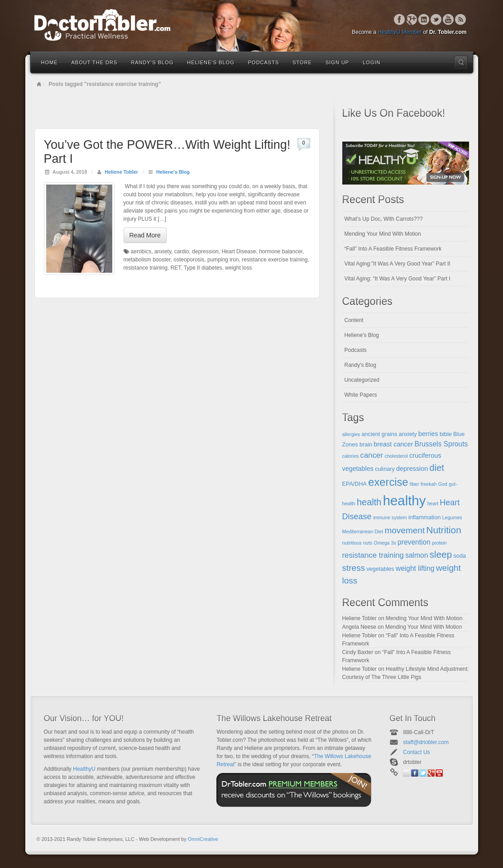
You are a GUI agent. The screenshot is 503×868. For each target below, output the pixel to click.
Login (371, 62)
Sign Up (337, 62)
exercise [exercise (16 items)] (388, 482)
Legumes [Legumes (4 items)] (452, 517)
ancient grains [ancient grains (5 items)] (380, 434)
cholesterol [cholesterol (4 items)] (396, 456)
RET (176, 268)
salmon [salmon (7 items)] (417, 555)
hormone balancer (281, 251)
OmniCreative (203, 839)
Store (302, 62)
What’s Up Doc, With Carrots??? (384, 219)
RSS (461, 19)
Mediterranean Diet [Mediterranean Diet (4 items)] (363, 531)
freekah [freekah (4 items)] (429, 484)
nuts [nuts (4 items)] (368, 543)
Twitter (436, 19)
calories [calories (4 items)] (351, 456)
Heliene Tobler (121, 172)
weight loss (238, 268)
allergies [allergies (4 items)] (351, 434)
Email (407, 773)
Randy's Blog (360, 365)
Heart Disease (239, 251)
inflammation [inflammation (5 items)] (425, 517)
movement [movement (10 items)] (405, 530)
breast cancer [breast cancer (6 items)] (393, 444)
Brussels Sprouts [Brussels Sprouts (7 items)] (441, 444)
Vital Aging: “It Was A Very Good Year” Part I (398, 279)
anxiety (163, 251)
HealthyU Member (400, 32)
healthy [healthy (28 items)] (405, 500)
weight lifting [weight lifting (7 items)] (415, 568)
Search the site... (461, 62)
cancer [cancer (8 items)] (372, 455)
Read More (145, 235)
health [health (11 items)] (369, 502)
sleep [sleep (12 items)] (441, 554)
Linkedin (424, 19)
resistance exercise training (275, 260)
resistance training (146, 268)
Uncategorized (362, 380)
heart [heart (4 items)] (433, 503)
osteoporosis (189, 260)
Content (354, 320)
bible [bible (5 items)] (446, 434)
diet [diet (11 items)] (437, 468)
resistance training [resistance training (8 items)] (373, 555)
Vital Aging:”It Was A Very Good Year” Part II (398, 264)
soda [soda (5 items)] (460, 556)
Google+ (412, 19)
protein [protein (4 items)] (439, 543)
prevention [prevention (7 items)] (414, 542)
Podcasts (264, 62)
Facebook (400, 19)
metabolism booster (147, 260)
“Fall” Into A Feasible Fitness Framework (393, 249)
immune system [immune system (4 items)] (390, 517)
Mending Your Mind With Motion (383, 234)
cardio (182, 251)
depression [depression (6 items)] (412, 469)
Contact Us (416, 752)
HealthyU (84, 769)
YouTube (448, 19)
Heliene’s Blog (211, 62)
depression (205, 251)
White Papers (361, 395)
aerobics (141, 251)
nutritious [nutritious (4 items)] (352, 543)
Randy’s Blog (152, 62)
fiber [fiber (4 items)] (414, 484)
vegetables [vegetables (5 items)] (381, 569)
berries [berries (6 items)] (428, 434)
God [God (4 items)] (443, 484)
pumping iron (223, 260)
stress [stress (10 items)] (354, 568)
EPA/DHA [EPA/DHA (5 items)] (355, 484)
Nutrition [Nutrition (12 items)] (444, 530)
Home (50, 62)
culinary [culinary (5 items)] (385, 469)
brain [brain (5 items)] (366, 445)
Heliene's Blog (173, 172)
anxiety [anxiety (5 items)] (407, 434)
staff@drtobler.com (426, 742)
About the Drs (95, 62)
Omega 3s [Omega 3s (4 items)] (385, 543)
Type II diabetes (203, 268)
